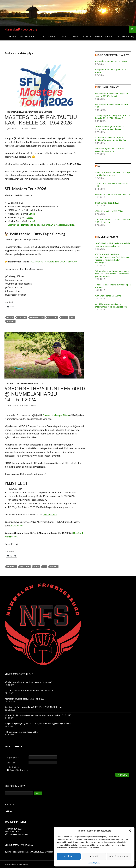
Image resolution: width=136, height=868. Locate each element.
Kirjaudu (122, 775)
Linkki (32, 214)
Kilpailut (22, 112)
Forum (76, 37)
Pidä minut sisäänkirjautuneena (19, 769)
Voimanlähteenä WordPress (16, 864)
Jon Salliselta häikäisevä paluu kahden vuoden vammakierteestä (113, 245)
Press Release (50, 514)
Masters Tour (37, 317)
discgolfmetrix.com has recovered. (112, 61)
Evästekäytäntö (94, 863)
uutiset (11, 321)
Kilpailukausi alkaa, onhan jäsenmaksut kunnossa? (28, 682)
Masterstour (35, 112)
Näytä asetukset (119, 857)
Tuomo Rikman (29, 129)
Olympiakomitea (108, 237)
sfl (72, 317)
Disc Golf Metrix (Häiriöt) (114, 55)
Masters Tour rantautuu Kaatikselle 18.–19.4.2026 (41, 120)
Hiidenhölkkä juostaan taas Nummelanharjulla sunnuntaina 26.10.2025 (38, 715)
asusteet (12, 112)
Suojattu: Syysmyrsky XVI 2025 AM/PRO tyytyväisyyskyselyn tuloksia (38, 724)
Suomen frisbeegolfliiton (56, 415)
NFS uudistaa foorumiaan (17, 834)
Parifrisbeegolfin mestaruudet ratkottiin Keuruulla (110, 150)
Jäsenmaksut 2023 (14, 829)
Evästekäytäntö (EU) (125, 37)
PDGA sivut (17, 525)
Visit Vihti (12, 37)
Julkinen (9, 811)
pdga (64, 317)
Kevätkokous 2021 (14, 831)
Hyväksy (69, 857)
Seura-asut (64, 37)
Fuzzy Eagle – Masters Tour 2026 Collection (54, 261)
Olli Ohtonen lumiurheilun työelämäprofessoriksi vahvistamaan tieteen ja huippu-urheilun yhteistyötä (113, 258)
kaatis (10, 317)
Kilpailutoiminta (102, 37)
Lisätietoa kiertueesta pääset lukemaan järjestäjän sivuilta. (41, 225)
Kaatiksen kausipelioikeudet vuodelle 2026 (25, 699)
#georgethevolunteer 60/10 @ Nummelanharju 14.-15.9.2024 (45, 394)
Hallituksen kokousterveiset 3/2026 (113, 194)
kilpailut (22, 317)
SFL (40, 37)
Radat (86, 37)
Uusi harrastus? (28, 37)
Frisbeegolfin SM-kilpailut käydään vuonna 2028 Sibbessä (112, 95)
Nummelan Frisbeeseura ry (21, 29)
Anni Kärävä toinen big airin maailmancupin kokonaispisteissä (111, 305)
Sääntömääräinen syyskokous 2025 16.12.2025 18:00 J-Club (33, 707)
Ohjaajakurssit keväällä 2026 (109, 211)
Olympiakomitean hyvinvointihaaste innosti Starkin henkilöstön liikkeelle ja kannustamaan (112, 274)
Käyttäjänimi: (13, 757)
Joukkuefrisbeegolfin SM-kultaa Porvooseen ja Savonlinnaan (110, 128)
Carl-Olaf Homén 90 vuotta (108, 296)
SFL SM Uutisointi (109, 87)
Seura (50, 37)
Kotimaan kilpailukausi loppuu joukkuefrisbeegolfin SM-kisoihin (111, 139)
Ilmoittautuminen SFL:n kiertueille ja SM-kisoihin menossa (113, 174)
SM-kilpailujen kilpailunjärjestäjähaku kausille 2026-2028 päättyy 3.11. (113, 117)
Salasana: (11, 763)
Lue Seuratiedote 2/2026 (107, 203)
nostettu (52, 317)
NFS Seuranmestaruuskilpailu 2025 (21, 732)
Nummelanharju (26, 383)
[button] (130, 831)
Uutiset (48, 112)
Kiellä (94, 857)
